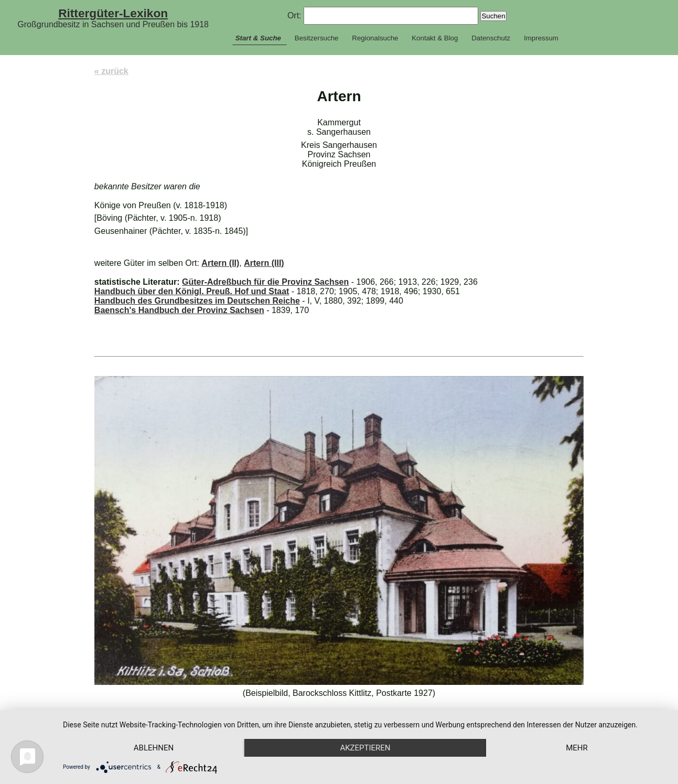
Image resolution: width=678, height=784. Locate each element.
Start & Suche (258, 38)
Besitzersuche (317, 38)
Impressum (541, 38)
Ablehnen (154, 748)
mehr (577, 748)
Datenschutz (491, 38)
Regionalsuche (375, 38)
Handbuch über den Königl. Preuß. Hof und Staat (192, 291)
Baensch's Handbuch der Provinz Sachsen (179, 310)
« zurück (111, 71)
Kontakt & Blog (435, 38)
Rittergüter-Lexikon (113, 13)
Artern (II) (220, 263)
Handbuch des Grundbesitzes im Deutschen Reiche (197, 301)
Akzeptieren (365, 748)
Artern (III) (264, 263)
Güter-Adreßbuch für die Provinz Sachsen (265, 282)
